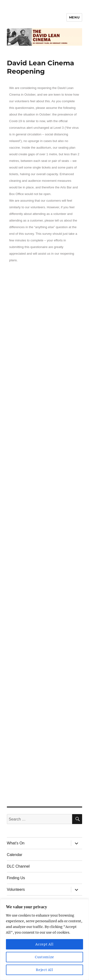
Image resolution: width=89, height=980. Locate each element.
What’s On (16, 843)
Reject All (44, 970)
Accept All (44, 944)
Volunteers (16, 889)
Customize (44, 957)
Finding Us (16, 878)
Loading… (44, 533)
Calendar (15, 855)
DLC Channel (18, 866)
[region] (44, 940)
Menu (74, 17)
